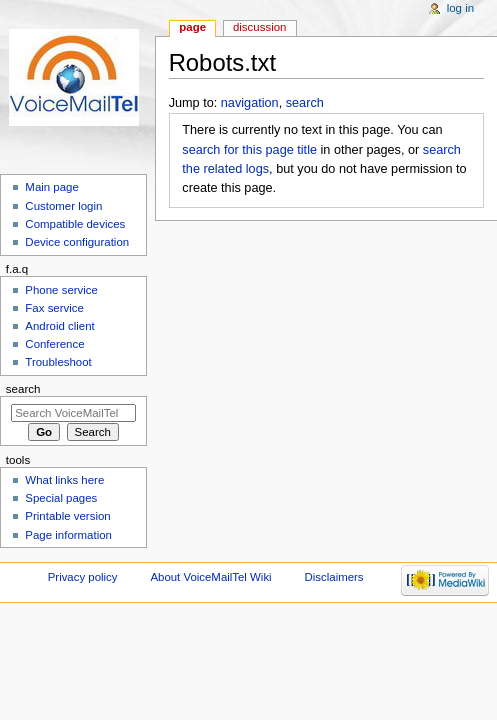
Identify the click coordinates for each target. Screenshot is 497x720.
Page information (68, 535)
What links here (64, 480)
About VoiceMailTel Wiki (210, 577)
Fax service (54, 308)
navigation (250, 103)
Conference (54, 344)
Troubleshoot (58, 362)
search (305, 103)
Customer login (63, 206)
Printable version (67, 516)
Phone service (61, 290)
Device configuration (77, 242)
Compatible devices (75, 224)
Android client (59, 326)
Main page (52, 187)
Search (23, 389)
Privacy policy (83, 577)
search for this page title (249, 150)
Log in (460, 8)
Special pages (61, 498)
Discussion (259, 27)
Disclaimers (334, 577)
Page (192, 27)
